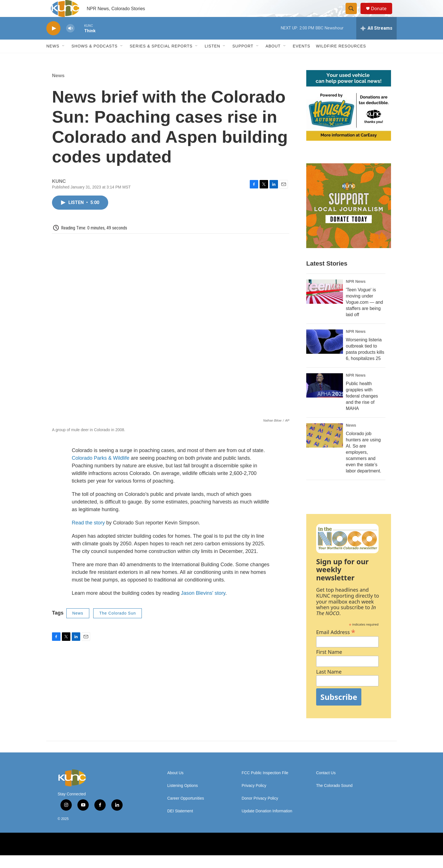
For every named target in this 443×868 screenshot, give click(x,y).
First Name (329, 665)
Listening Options (183, 798)
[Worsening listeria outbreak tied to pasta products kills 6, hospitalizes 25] (325, 354)
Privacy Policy (254, 798)
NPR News (356, 294)
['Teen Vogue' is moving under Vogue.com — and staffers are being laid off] (325, 304)
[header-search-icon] (354, 15)
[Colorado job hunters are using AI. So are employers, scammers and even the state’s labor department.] (325, 448)
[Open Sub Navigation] (64, 59)
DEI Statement (180, 824)
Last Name (329, 684)
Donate (382, 15)
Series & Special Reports (161, 59)
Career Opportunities (186, 811)
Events (301, 59)
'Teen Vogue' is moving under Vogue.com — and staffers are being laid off (364, 315)
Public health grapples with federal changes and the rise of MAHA (362, 409)
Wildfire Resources (341, 59)
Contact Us (326, 786)
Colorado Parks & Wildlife (101, 471)
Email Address (336, 644)
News (58, 88)
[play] (53, 41)
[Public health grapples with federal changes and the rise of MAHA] (325, 398)
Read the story (88, 535)
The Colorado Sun (118, 626)
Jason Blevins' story (202, 606)
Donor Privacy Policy (260, 811)
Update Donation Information (267, 824)
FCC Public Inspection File (265, 786)
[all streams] (376, 41)
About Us (175, 786)
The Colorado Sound (334, 798)
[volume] (70, 41)
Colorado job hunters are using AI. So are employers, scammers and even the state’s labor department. (363, 465)
